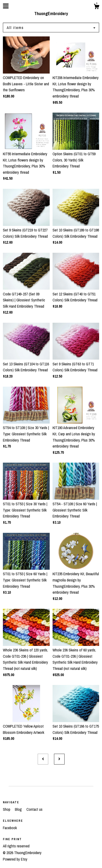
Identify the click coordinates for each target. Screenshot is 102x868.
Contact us (34, 809)
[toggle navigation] (6, 6)
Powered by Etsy (15, 859)
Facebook (10, 828)
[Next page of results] (59, 759)
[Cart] (96, 7)
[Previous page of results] (43, 759)
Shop (7, 809)
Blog (19, 809)
